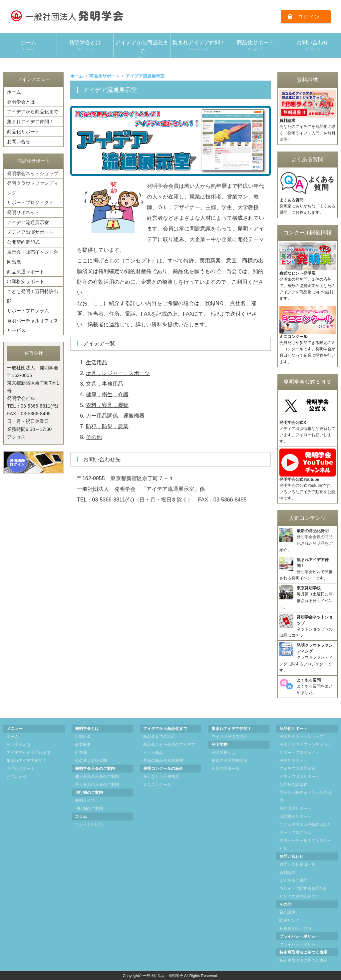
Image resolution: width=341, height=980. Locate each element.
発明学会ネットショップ (33, 173)
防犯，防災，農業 (107, 426)
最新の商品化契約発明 (163, 761)
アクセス (16, 437)
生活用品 (97, 362)
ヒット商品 (153, 753)
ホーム (28, 46)
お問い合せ (19, 142)
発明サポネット (23, 212)
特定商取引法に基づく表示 (303, 960)
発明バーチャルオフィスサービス (33, 326)
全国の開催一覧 (225, 769)
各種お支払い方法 (295, 928)
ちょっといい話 (89, 824)
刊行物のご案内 (89, 809)
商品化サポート (255, 46)
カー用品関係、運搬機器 (115, 416)
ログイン (309, 17)
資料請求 (287, 872)
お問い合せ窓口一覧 (297, 864)
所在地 (81, 753)
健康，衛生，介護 (107, 394)
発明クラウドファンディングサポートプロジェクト (33, 193)
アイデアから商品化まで (142, 49)
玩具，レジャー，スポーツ (118, 373)
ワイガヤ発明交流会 (229, 737)
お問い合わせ (312, 46)
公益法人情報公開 (91, 761)
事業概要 (83, 745)
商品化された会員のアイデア (169, 745)
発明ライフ (85, 801)
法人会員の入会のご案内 (97, 785)
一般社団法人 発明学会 (163, 976)
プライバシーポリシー (299, 944)
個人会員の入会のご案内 (97, 777)
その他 (94, 437)
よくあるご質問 (293, 880)
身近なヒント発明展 (161, 777)
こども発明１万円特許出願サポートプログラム (33, 301)
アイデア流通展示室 (28, 222)
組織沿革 (83, 737)
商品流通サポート (26, 272)
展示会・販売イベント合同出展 (33, 257)
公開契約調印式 (23, 242)
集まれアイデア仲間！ (199, 46)
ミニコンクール (157, 785)
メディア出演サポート (30, 232)
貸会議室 (287, 912)
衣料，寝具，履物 (107, 405)
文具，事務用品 (105, 384)
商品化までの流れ (159, 737)
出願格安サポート (26, 281)
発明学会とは (85, 46)
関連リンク (289, 920)
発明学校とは (223, 753)
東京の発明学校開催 (229, 761)
